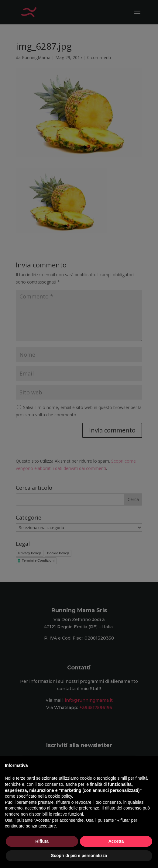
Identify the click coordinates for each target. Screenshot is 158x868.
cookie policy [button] (60, 796)
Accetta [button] (116, 841)
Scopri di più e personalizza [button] (79, 856)
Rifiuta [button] (42, 841)
